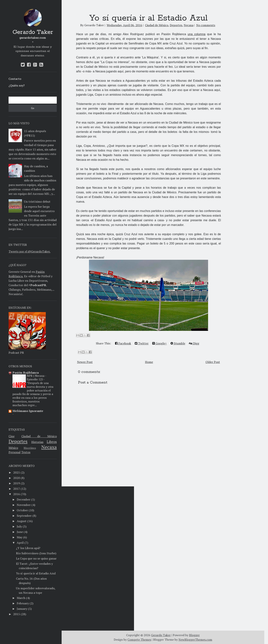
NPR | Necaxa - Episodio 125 (36, 378)
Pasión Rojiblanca (26, 373)
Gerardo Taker (33, 32)
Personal (15, 452)
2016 (17, 494)
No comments (206, 25)
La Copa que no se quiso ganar (36, 558)
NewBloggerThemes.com (195, 640)
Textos (26, 452)
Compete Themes (139, 640)
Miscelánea (30, 448)
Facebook (123, 343)
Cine (12, 436)
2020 (17, 478)
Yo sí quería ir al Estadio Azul (36, 573)
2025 (17, 472)
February (23, 603)
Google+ (159, 343)
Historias (37, 442)
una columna (197, 34)
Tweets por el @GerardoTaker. (29, 251)
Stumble (178, 343)
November (24, 505)
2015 (17, 614)
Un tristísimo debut (37, 202)
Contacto (15, 79)
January (22, 609)
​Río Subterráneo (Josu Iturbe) (36, 553)
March (21, 598)
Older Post (213, 362)
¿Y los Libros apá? (28, 548)
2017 (17, 489)
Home (149, 362)
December (24, 499)
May (20, 537)
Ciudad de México (39, 436)
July (19, 526)
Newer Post (85, 362)
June (20, 532)
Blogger (194, 635)
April (20, 543)
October (22, 510)
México (13, 448)
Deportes (18, 441)
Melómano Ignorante (28, 411)
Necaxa (49, 447)
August (22, 521)
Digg (194, 343)
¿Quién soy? (17, 85)
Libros (52, 442)
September (24, 516)
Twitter (142, 343)
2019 (17, 483)
